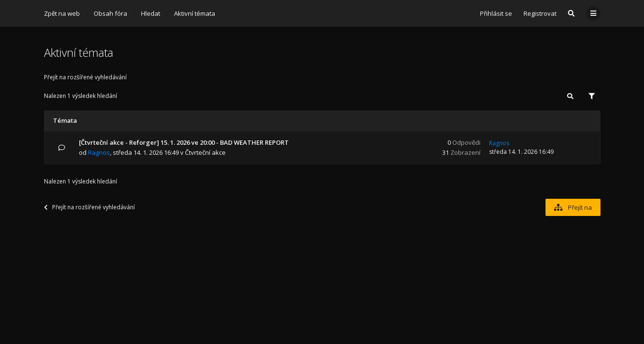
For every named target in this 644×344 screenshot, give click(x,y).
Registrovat (540, 13)
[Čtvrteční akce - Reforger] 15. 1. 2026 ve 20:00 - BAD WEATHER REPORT (184, 142)
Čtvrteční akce (205, 152)
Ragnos (99, 152)
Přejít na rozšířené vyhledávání (85, 77)
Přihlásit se (496, 13)
